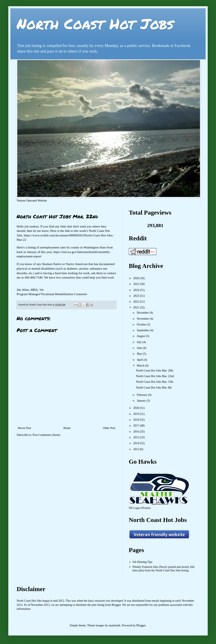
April (140, 360)
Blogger (141, 625)
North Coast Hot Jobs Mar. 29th (155, 371)
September (143, 330)
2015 (137, 437)
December (143, 313)
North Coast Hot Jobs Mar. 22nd (155, 376)
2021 (137, 307)
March (141, 366)
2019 (137, 414)
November (143, 319)
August (141, 336)
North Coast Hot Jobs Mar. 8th (154, 388)
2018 (137, 420)
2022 (137, 302)
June (140, 348)
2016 (137, 432)
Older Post (109, 428)
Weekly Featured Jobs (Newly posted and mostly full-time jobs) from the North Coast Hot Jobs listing (164, 569)
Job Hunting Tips (142, 562)
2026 (137, 278)
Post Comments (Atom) (46, 435)
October (142, 324)
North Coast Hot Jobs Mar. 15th (155, 382)
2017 (137, 426)
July (139, 342)
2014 (137, 443)
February (142, 395)
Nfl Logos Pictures (140, 508)
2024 (137, 290)
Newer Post (24, 428)
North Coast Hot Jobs (95, 23)
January (142, 401)
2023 (137, 296)
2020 (137, 408)
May (140, 354)
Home (67, 428)
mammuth (115, 625)
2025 (137, 284)
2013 (137, 449)
